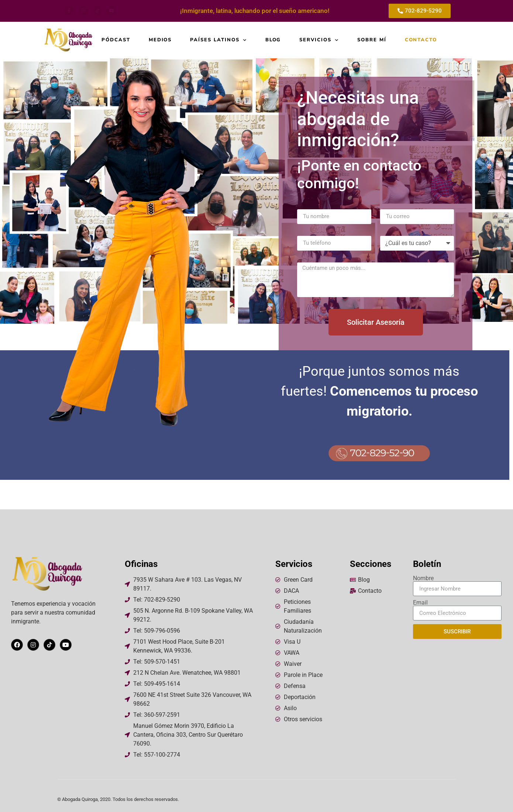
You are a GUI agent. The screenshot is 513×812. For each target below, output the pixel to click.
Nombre (423, 578)
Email (420, 603)
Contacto (421, 40)
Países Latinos (218, 40)
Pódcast (116, 40)
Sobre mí (372, 40)
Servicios (319, 40)
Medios (160, 40)
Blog (273, 40)
